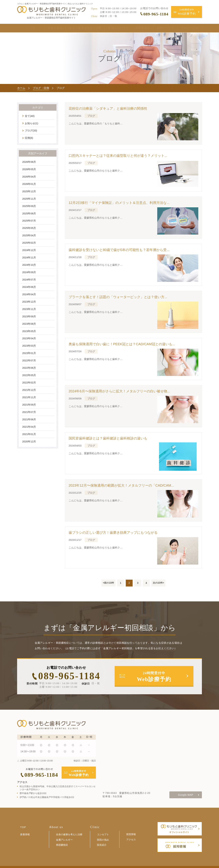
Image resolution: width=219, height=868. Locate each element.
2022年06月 (29, 368)
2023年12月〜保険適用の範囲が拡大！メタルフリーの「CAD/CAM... (121, 485)
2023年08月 (29, 324)
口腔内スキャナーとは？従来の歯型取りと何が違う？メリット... (118, 156)
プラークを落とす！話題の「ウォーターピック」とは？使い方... (118, 297)
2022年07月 (29, 360)
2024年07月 (29, 280)
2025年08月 (29, 213)
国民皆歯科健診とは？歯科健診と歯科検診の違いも (108, 438)
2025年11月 (29, 199)
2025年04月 (29, 235)
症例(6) (29, 138)
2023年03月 (29, 346)
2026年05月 (29, 169)
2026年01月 (29, 184)
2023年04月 (29, 338)
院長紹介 (102, 845)
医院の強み (103, 840)
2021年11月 (29, 397)
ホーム (21, 88)
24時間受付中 (187, 12)
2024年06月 (29, 287)
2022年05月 (29, 375)
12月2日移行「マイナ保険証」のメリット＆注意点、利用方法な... (119, 203)
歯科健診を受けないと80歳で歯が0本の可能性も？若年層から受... (119, 250)
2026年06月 (29, 162)
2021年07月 (29, 412)
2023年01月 (29, 353)
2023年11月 (29, 309)
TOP (23, 827)
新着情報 (25, 834)
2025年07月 (29, 221)
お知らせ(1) (31, 123)
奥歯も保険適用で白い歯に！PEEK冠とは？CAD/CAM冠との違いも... (122, 344)
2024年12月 (29, 250)
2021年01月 (29, 434)
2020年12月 (29, 441)
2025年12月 (29, 191)
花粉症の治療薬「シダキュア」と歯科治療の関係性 (108, 108)
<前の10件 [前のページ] (108, 583)
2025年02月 (29, 243)
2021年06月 (29, 419)
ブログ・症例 (190, 29)
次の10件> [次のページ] (158, 583)
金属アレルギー (113, 29)
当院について (160, 29)
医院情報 (131, 834)
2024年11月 (29, 257)
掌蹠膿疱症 (138, 29)
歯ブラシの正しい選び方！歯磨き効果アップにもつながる (113, 533)
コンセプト (103, 834)
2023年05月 (29, 331)
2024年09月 (29, 272)
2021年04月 (29, 427)
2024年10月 (29, 265)
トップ (28, 29)
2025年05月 (29, 228)
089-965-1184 (69, 676)
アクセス (131, 840)
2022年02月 (29, 383)
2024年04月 (29, 294)
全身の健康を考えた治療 (80, 29)
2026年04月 (29, 177)
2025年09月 (29, 206)
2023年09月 (29, 316)
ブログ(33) (31, 130)
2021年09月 (29, 405)
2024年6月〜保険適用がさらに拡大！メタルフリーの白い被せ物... (119, 391)
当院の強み (50, 29)
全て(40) (30, 116)
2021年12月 (29, 390)
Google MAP (186, 795)
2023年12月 (29, 302)
